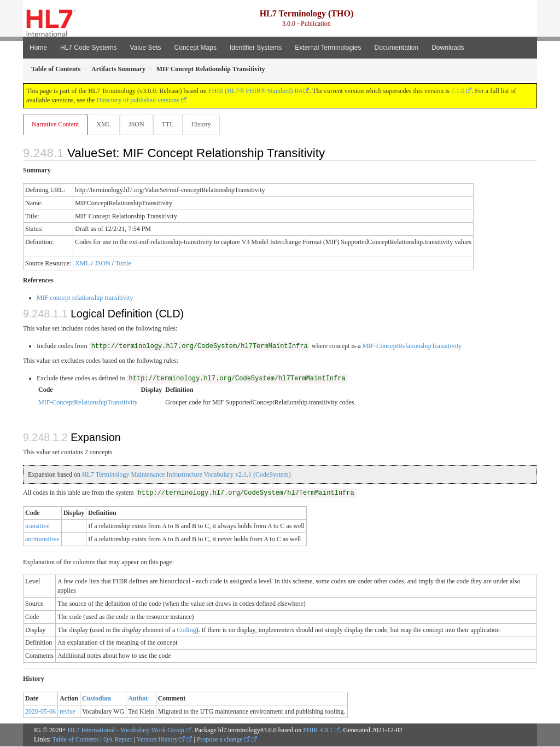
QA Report (118, 740)
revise (68, 712)
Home (38, 48)
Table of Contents (75, 740)
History (206, 124)
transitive (37, 526)
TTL (171, 124)
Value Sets (145, 48)
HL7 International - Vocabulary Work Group (126, 731)
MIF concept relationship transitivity (85, 298)
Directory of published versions (138, 100)
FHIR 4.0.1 (318, 731)
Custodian (97, 699)
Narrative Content (55, 124)
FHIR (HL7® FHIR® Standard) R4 (255, 91)
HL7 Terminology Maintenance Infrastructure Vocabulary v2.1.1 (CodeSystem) (186, 475)
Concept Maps (196, 48)
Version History (161, 740)
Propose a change (223, 740)
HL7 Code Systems (88, 48)
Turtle (123, 264)
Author (138, 699)
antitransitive (42, 540)
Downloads (448, 48)
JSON (139, 124)
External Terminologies (328, 48)
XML (105, 124)
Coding (186, 630)
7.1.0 (458, 91)
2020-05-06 (40, 712)
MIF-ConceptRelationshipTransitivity (412, 346)
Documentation (396, 48)
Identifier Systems (256, 48)
